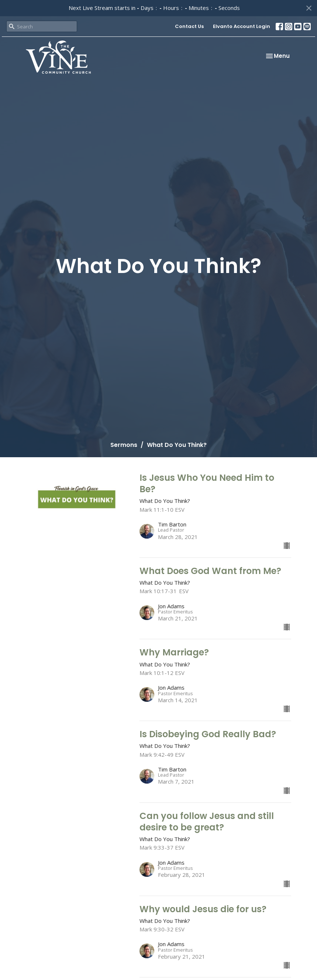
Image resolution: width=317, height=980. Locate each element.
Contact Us (189, 26)
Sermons (124, 445)
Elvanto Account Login (242, 26)
